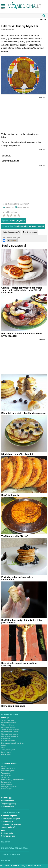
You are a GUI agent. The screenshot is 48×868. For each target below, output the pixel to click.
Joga (3, 830)
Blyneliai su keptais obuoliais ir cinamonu (24, 413)
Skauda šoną (6, 778)
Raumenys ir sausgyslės (9, 736)
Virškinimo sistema (8, 725)
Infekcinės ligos (6, 789)
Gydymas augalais (9, 816)
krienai (13, 221)
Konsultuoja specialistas (14, 848)
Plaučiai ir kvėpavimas (9, 723)
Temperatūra (6, 773)
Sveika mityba (21, 226)
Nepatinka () (23, 207)
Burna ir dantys (6, 752)
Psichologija (6, 798)
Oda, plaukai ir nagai (8, 741)
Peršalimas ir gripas (8, 771)
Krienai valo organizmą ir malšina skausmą (19, 664)
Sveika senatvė (8, 806)
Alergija (4, 766)
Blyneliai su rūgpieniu (13, 706)
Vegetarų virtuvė (36, 226)
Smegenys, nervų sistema (10, 730)
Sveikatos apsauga (11, 854)
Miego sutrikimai (7, 784)
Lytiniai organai (6, 739)
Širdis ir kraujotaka (8, 720)
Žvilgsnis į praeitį (8, 804)
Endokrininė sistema (8, 727)
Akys (3, 748)
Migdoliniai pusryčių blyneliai (17, 454)
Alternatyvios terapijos (11, 819)
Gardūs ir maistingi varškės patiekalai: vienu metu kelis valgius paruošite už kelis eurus (22, 290)
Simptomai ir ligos (9, 763)
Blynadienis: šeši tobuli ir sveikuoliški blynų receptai (22, 335)
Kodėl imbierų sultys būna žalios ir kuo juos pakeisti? (22, 621)
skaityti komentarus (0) (11, 232)
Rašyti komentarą (30, 232)
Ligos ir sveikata (10, 714)
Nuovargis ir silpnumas (9, 787)
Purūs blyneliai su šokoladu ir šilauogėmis (17, 578)
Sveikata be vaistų (10, 812)
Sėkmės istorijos (8, 836)
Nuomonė (6, 861)
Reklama (43, 20)
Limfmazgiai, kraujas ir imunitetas (12, 743)
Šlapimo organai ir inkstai (10, 732)
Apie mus (15, 866)
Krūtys (3, 745)
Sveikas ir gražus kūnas (11, 824)
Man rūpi (5, 718)
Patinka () (10, 207)
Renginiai (6, 842)
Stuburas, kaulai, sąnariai (10, 734)
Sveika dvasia (7, 833)
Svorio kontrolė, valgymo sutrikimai (13, 780)
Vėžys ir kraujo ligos (8, 769)
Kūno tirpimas (6, 775)
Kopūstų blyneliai (11, 495)
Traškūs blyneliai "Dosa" (15, 536)
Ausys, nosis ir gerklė (8, 750)
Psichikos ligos (6, 754)
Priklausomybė (6, 782)
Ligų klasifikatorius (31, 866)
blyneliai (21, 221)
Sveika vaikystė (8, 801)
